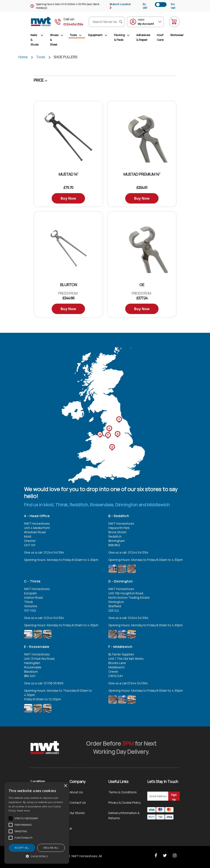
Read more (23, 810)
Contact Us (78, 803)
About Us (76, 792)
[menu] (107, 40)
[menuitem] (39, 40)
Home (23, 57)
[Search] (121, 22)
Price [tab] (39, 80)
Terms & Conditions (123, 792)
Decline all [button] (51, 848)
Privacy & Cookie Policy (124, 803)
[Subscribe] (174, 796)
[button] (37, 856)
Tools (41, 57)
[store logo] (41, 22)
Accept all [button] (22, 848)
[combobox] (107, 22)
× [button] (65, 786)
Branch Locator (120, 4)
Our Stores (77, 813)
